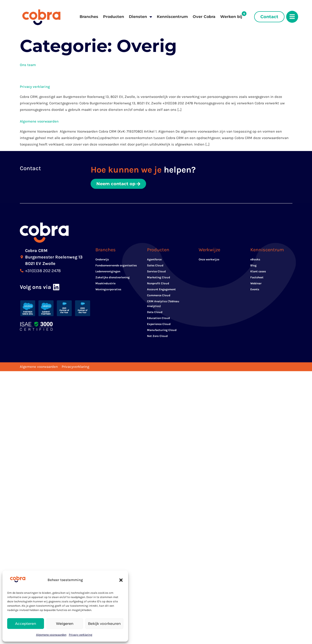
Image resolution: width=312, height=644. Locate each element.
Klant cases (258, 271)
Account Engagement (161, 289)
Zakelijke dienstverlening (112, 277)
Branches (89, 17)
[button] (121, 580)
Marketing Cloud (159, 277)
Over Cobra (204, 17)
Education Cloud (158, 318)
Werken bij (231, 17)
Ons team (28, 65)
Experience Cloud (159, 324)
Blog (253, 265)
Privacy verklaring (81, 635)
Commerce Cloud (159, 295)
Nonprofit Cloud (158, 283)
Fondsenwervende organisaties (116, 265)
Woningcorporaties (108, 289)
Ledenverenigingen (108, 271)
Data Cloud (155, 312)
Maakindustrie (105, 283)
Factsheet (257, 277)
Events (255, 289)
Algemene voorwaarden (51, 635)
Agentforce (154, 259)
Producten (114, 17)
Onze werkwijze (209, 259)
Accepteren (26, 624)
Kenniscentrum (172, 17)
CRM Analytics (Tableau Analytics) (163, 304)
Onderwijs (102, 259)
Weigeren (65, 624)
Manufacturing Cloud (162, 330)
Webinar (256, 283)
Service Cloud (156, 271)
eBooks (255, 259)
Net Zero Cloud (157, 336)
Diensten (140, 17)
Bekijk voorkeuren (104, 624)
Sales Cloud (155, 265)
